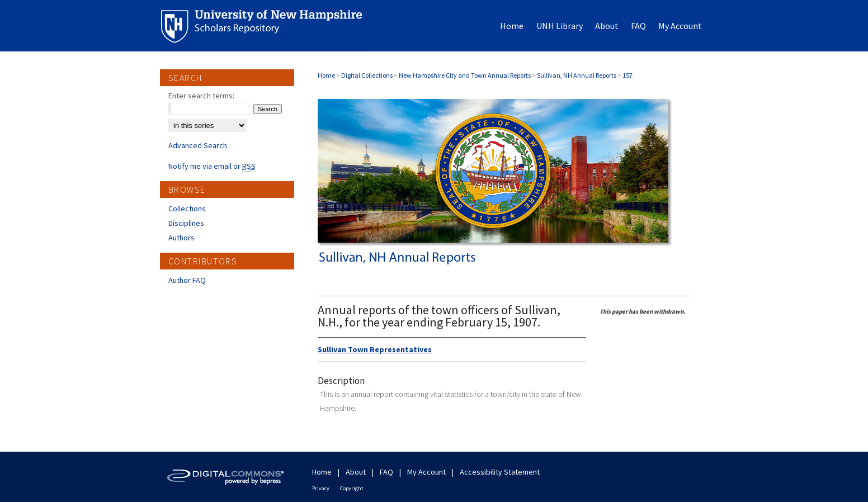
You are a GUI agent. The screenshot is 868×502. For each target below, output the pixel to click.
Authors (181, 238)
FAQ (386, 472)
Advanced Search (198, 145)
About (356, 472)
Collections (187, 209)
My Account (426, 472)
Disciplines (186, 223)
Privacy (321, 488)
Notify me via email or (212, 166)
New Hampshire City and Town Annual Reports (465, 75)
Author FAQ (187, 280)
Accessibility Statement (500, 472)
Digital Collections (367, 75)
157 (628, 75)
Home (326, 75)
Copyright (352, 488)
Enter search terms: (201, 96)
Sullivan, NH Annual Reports (577, 75)
